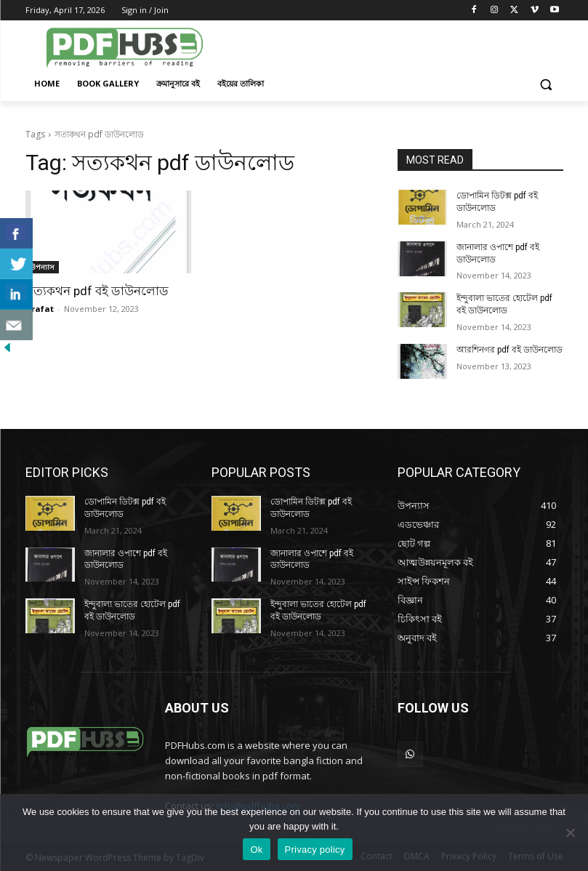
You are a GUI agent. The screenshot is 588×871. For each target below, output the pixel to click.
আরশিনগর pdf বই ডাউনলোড (510, 350)
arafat (40, 309)
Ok (256, 850)
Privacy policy (315, 850)
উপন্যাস (42, 267)
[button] (546, 84)
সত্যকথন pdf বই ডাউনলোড (97, 291)
